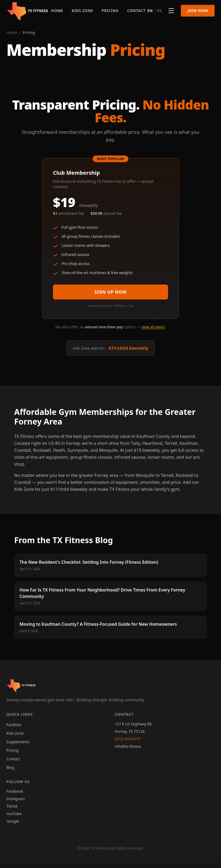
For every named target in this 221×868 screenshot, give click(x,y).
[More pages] (171, 11)
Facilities (14, 725)
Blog (10, 767)
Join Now (198, 11)
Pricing (110, 11)
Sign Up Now (110, 292)
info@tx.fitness (128, 746)
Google (13, 821)
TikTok (12, 806)
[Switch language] (155, 11)
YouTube (14, 814)
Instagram (16, 799)
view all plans (153, 327)
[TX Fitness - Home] (28, 11)
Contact (136, 11)
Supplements (18, 742)
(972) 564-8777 (128, 739)
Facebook (15, 791)
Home (57, 11)
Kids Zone (82, 11)
